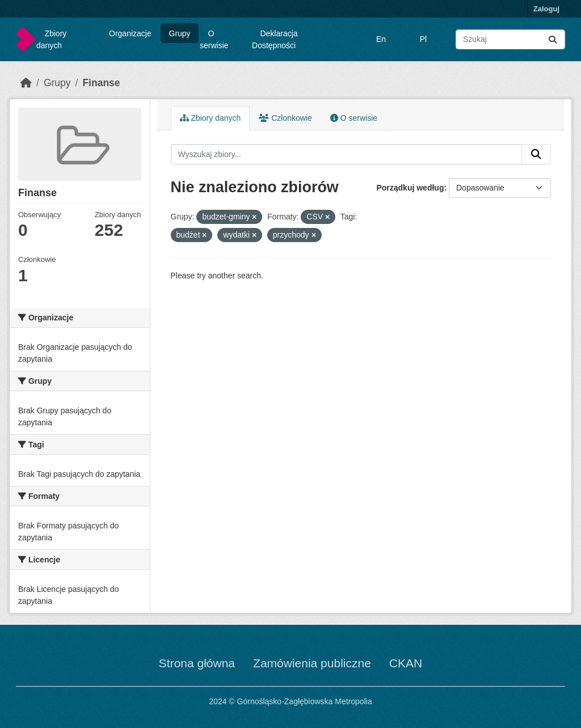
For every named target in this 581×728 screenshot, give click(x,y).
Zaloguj (546, 9)
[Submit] (553, 39)
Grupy (180, 33)
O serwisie (214, 39)
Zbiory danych (51, 39)
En (381, 39)
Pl (423, 39)
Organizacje (130, 33)
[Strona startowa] (26, 83)
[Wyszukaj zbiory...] (510, 39)
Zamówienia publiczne (312, 663)
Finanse (101, 83)
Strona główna (197, 663)
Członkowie (285, 118)
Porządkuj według (410, 188)
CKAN (406, 663)
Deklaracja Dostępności (275, 39)
